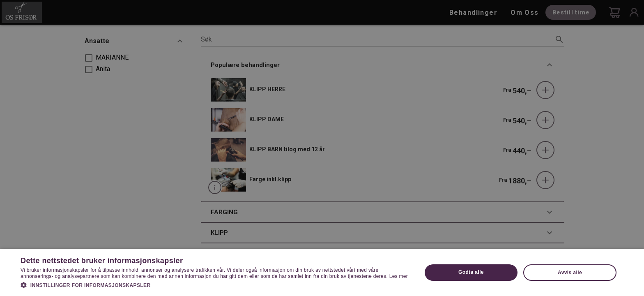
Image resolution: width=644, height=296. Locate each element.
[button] (215, 284)
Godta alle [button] (471, 272)
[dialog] (322, 148)
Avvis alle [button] (570, 273)
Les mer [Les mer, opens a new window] (399, 276)
